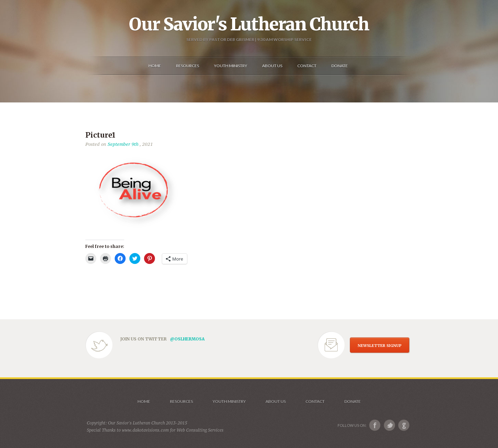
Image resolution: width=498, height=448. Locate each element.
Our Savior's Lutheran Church (249, 24)
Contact (315, 401)
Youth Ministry (229, 401)
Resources (181, 401)
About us (276, 401)
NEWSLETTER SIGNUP (380, 346)
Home (144, 401)
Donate (353, 401)
